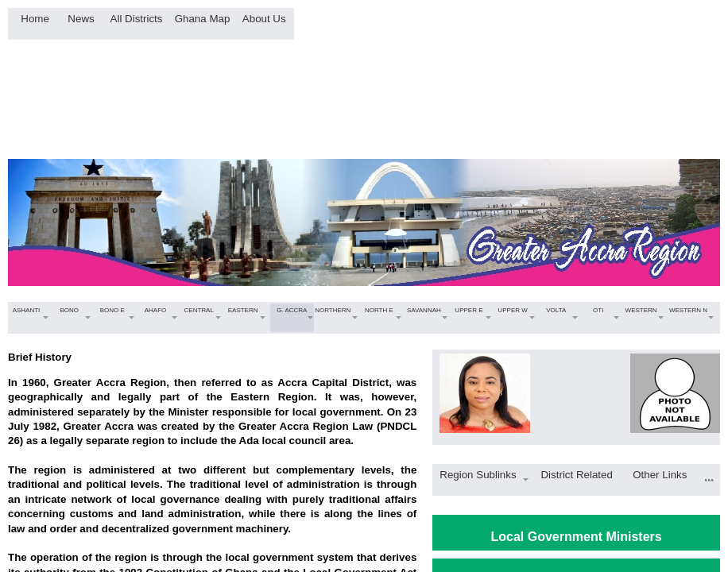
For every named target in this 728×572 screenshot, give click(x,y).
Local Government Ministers (577, 537)
